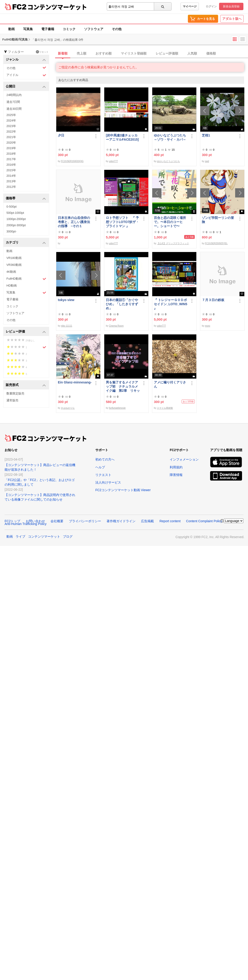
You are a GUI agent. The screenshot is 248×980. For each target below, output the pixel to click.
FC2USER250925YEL (216, 243)
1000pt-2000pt (16, 219)
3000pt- (11, 231)
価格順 (211, 53)
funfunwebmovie (117, 408)
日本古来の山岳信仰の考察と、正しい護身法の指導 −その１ (74, 222)
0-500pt (11, 207)
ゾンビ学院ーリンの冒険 (218, 220)
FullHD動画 (26, 279)
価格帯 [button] (26, 199)
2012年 (11, 187)
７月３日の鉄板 (213, 300)
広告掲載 (147, 521)
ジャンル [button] (26, 60)
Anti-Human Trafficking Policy (26, 524)
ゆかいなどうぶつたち (168, 161)
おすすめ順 (104, 53)
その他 (117, 29)
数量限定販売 (15, 393)
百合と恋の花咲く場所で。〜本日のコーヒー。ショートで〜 (170, 222)
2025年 (11, 115)
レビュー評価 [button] (26, 332)
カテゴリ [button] (26, 243)
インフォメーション (184, 459)
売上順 (82, 53)
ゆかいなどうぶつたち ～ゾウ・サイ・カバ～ (171, 137)
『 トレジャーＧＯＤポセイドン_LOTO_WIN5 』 (170, 304)
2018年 (11, 154)
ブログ (68, 536)
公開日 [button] (26, 87)
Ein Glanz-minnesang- (75, 382)
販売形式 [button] (26, 385)
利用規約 (176, 467)
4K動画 (11, 272)
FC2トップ (12, 521)
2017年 (11, 159)
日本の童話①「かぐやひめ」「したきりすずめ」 (122, 304)
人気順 (192, 53)
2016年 (11, 165)
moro (207, 326)
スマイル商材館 (165, 408)
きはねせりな (68, 408)
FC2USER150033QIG (72, 161)
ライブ (20, 536)
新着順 (63, 53)
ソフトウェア (94, 29)
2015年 (11, 170)
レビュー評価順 (167, 53)
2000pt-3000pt (16, 225)
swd (207, 161)
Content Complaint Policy (204, 521)
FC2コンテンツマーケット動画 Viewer (123, 490)
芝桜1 (206, 135)
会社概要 (57, 521)
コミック (69, 29)
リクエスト (103, 475)
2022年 (11, 132)
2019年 (11, 148)
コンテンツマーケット (57, 7)
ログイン (211, 6)
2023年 (11, 126)
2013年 (11, 181)
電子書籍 (48, 29)
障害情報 (176, 475)
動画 (11, 29)
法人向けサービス (108, 482)
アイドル (26, 75)
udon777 (113, 161)
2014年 (11, 176)
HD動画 (12, 286)
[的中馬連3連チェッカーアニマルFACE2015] (122, 137)
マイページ (190, 6)
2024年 (11, 120)
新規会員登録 (231, 6)
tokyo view (66, 300)
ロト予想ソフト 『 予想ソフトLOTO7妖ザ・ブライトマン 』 (122, 222)
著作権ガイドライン (121, 521)
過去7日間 (13, 102)
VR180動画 (14, 258)
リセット (42, 52)
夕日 (61, 135)
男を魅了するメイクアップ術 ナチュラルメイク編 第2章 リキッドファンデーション (123, 387)
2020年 (11, 143)
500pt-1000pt (15, 213)
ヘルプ (100, 467)
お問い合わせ (35, 521)
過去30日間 (14, 109)
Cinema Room (116, 326)
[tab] (152, 54)
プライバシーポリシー (85, 521)
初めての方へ (105, 459)
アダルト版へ (232, 19)
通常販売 (12, 400)
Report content (170, 521)
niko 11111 (66, 326)
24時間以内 (14, 95)
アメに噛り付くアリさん (170, 384)
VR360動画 (14, 265)
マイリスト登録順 (134, 53)
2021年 (11, 137)
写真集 (28, 29)
